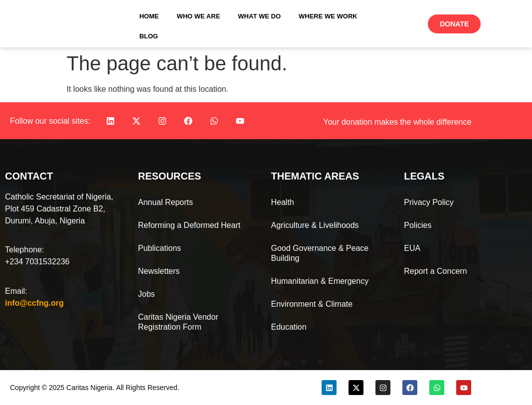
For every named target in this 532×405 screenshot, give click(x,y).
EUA (412, 248)
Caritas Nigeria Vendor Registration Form (178, 322)
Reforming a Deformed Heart (189, 225)
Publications (160, 248)
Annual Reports (166, 202)
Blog (149, 36)
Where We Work (328, 16)
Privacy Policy (429, 202)
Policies (418, 225)
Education (289, 327)
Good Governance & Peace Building (320, 253)
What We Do (259, 16)
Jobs (147, 294)
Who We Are (198, 16)
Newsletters (159, 271)
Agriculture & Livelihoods (315, 225)
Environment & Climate (312, 304)
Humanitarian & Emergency (320, 281)
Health (283, 202)
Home (149, 16)
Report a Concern (435, 271)
